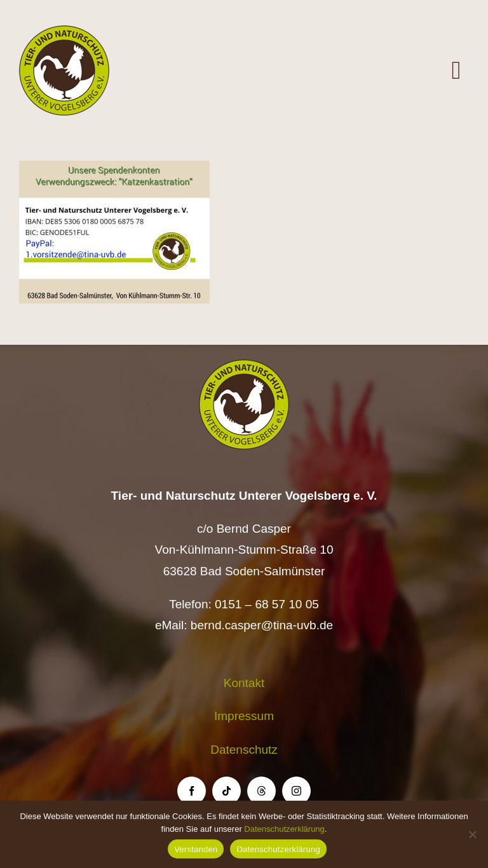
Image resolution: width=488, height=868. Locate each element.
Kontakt (244, 683)
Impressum (244, 716)
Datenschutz (244, 750)
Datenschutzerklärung (284, 829)
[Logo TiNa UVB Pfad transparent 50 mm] (64, 31)
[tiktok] (227, 791)
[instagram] (296, 791)
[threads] (261, 791)
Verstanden (196, 849)
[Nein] (472, 834)
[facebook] (192, 791)
